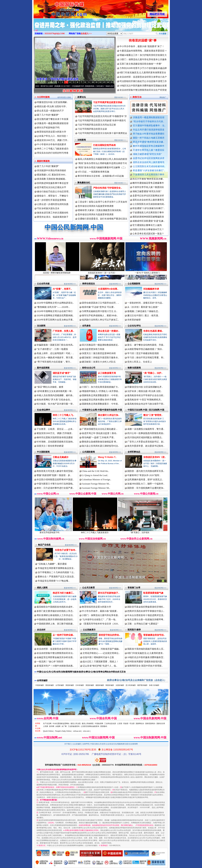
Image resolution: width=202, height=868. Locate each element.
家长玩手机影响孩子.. (109, 593)
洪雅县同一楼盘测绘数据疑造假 (149, 117)
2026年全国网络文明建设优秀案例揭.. (55, 315)
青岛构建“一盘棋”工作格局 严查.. (98, 437)
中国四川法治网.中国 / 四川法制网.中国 (146, 410)
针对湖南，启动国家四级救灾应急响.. (55, 442)
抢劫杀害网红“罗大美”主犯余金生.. (54, 400)
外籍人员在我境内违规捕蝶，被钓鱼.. (55, 395)
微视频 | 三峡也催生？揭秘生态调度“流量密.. (111, 86)
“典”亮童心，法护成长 (147, 531)
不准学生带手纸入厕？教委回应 (149, 150)
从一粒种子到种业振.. (63, 635)
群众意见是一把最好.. (109, 331)
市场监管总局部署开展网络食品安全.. (56, 568)
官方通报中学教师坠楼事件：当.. (149, 126)
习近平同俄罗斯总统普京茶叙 (108, 102)
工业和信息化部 (110, 724)
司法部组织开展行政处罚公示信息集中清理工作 (143, 81)
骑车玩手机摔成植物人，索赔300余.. (100, 315)
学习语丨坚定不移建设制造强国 (143, 353)
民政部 (126, 724)
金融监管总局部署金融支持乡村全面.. (55, 657)
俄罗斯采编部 (142, 685)
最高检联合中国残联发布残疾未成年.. (55, 607)
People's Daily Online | (64, 731)
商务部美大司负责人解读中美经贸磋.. (55, 471)
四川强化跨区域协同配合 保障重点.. (145, 437)
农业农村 (41, 630)
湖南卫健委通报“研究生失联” (147, 154)
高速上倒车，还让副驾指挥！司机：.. (55, 353)
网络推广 (163, 97)
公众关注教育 (88, 588)
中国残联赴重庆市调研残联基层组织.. (55, 619)
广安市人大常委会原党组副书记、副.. (146, 442)
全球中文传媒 (57, 8)
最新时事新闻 (43, 161)
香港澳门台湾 (134, 588)
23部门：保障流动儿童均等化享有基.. (100, 615)
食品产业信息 (44, 545)
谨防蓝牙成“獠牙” (62, 373)
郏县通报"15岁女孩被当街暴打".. (149, 170)
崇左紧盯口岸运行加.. (109, 415)
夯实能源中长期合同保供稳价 (52, 170)
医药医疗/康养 (134, 630)
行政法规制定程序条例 (104, 145)
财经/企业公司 (89, 368)
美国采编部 (70, 685)
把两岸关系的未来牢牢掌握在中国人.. (146, 611)
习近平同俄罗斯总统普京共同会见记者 (97, 125)
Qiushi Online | (49, 731)
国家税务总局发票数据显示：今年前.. (100, 395)
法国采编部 (120, 685)
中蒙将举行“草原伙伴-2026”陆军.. (144, 475)
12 (100, 82)
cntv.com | (87, 731)
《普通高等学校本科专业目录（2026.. (100, 624)
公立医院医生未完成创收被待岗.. (149, 166)
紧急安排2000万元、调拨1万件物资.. (55, 433)
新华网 (52, 726)
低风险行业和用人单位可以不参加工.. (100, 320)
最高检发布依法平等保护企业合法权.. (146, 395)
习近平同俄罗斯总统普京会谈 (92, 129)
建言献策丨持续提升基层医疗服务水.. (100, 358)
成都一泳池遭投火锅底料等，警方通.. (146, 429)
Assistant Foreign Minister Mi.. (96, 484)
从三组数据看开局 (107, 373)
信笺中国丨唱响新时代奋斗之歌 (98, 657)
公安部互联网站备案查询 (90, 726)
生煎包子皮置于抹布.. (66, 550)
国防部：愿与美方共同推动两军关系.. (146, 471)
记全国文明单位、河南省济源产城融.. (101, 649)
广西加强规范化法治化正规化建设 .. (100, 429)
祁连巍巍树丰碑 (151, 289)
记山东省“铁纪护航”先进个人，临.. (100, 666)
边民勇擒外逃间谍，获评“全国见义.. (145, 480)
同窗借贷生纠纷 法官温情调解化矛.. (145, 387)
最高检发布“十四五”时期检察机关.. (145, 400)
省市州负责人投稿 (64, 97)
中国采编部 (40, 685)
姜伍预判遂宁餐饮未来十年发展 (53, 119)
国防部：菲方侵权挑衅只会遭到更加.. (146, 488)
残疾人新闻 (42, 588)
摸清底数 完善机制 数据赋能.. (52, 179)
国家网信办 (140, 724)
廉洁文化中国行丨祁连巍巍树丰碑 (76, 86)
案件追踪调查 (43, 368)
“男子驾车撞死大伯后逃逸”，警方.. (54, 362)
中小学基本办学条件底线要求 (52, 144)
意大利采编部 (131, 685)
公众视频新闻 (134, 284)
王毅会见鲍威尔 (61, 457)
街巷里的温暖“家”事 (143, 40)
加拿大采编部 (154, 685)
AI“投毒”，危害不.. (62, 289)
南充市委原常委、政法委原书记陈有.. (146, 446)
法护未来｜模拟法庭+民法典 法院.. (144, 391)
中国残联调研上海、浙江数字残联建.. (55, 624)
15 (112, 82)
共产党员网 (47, 724)
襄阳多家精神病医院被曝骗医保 (148, 220)
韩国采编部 (110, 685)
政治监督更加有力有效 (93, 349)
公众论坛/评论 (134, 326)
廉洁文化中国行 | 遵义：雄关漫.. (143, 315)
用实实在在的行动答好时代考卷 (53, 153)
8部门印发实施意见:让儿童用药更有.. (146, 653)
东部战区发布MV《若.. (155, 457)
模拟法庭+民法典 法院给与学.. (52, 106)
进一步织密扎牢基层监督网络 (52, 200)
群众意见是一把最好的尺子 (50, 111)
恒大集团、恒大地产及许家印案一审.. (55, 404)
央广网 (64, 726)
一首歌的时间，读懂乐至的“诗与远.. (145, 303)
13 (104, 82)
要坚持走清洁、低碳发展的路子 (53, 217)
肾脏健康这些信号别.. (154, 635)
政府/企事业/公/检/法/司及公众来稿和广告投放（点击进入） (137, 680)
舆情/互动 (137, 97)
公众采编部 (77, 744)
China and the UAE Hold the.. (95, 471)
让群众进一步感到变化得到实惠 (53, 204)
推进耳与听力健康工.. (63, 593)
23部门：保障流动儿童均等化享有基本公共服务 (143, 59)
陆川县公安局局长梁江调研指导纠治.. (100, 446)
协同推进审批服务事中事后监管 (53, 183)
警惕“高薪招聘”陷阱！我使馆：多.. (54, 475)
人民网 (46, 726)
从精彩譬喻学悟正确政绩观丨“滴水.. (145, 349)
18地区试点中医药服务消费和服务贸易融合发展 (143, 86)
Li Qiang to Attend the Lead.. (95, 475)
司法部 (132, 724)
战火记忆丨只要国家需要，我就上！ (101, 662)
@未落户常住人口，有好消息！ (53, 136)
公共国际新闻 (88, 452)
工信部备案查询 (74, 726)
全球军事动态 (134, 452)
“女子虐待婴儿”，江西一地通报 (52, 349)
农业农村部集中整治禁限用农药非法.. (55, 653)
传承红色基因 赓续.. (153, 331)
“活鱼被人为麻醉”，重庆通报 (52, 564)
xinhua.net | (78, 731)
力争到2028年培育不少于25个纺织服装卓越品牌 (143, 68)
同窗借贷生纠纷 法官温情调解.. (52, 102)
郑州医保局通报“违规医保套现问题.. (145, 662)
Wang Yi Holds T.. (107, 457)
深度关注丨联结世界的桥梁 (50, 446)
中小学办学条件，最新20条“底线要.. (100, 611)
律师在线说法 (88, 284)
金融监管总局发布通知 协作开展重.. (100, 400)
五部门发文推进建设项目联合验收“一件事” (141, 64)
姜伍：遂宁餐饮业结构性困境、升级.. (146, 345)
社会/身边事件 (44, 410)
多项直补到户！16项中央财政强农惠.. (55, 666)
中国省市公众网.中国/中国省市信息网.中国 (102, 410)
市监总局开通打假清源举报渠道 (149, 130)
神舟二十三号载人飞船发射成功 (53, 149)
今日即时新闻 (43, 97)
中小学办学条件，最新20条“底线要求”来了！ (142, 46)
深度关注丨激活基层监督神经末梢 (99, 353)
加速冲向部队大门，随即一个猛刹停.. (146, 484)
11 (96, 82)
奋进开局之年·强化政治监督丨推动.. (100, 433)
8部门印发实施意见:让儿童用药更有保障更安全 (143, 73)
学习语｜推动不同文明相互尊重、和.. (146, 358)
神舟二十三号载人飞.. (63, 415)
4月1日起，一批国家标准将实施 (93, 172)
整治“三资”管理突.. (153, 415)
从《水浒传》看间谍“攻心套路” (47, 86)
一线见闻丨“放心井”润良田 (50, 662)
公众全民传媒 (43, 284)
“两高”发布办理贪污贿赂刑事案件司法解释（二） (102, 167)
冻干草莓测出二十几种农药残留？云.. (56, 572)
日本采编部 (80, 685)
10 (93, 82)
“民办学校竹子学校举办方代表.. (149, 121)
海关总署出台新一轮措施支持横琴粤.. (146, 619)
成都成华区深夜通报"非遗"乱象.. (149, 224)
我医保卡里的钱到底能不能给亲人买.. (146, 649)
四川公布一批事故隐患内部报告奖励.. (146, 433)
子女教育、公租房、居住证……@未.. (55, 429)
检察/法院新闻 (134, 368)
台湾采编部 (60, 685)
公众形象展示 (89, 630)
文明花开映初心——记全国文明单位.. (101, 653)
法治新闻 (41, 326)
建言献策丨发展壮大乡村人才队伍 (99, 362)
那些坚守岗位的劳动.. (109, 635)
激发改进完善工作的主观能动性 (53, 213)
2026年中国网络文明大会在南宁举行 (55, 311)
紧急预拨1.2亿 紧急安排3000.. (52, 175)
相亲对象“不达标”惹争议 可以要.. (98, 307)
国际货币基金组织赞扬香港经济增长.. (146, 607)
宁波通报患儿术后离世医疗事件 (149, 175)
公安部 (120, 724)
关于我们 (68, 744)
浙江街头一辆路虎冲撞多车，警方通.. (55, 358)
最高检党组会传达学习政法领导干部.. (146, 404)
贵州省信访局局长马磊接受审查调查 (96, 206)
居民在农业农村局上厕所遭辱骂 (149, 162)
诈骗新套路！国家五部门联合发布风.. (55, 345)
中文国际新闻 (43, 452)
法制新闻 (82, 140)
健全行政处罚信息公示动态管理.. (53, 192)
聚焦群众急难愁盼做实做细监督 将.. (100, 442)
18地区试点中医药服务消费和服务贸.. (146, 657)
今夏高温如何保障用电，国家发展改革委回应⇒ (143, 51)
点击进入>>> (86, 34)
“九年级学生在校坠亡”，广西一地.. (99, 619)
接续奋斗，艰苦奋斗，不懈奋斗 (53, 196)
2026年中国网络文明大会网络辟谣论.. (55, 303)
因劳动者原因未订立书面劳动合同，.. (100, 303)
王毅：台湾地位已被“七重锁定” (143, 624)
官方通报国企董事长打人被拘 (147, 228)
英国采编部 (90, 685)
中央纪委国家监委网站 (61, 724)
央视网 (58, 726)
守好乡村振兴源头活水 (48, 208)
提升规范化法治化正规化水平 (52, 187)
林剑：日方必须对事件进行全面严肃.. (55, 488)
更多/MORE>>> (120, 97)
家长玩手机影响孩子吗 (48, 128)
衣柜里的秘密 (134, 320)
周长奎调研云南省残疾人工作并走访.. (55, 615)
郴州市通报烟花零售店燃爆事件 (149, 146)
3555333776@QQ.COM (55, 34)
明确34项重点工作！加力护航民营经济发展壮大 (143, 55)
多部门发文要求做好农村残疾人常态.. (55, 611)
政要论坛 (82, 97)
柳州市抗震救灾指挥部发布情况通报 (55, 437)
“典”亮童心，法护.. (153, 373)
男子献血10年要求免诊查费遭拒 (149, 134)
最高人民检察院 (88, 724)
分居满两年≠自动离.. (108, 289)
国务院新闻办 (150, 724)
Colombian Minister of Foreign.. (97, 480)
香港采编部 (50, 685)
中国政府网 (99, 724)
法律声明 (86, 744)
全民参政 (86, 326)
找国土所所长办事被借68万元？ (148, 233)
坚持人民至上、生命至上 (140, 362)
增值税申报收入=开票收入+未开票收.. (101, 391)
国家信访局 (161, 724)
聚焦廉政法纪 (84, 183)
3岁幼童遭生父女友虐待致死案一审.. (55, 391)
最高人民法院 (76, 724)
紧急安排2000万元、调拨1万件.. (53, 140)
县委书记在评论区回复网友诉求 (149, 158)
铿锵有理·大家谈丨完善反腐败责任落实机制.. (100, 210)
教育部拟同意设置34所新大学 (52, 132)
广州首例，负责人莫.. (63, 331)
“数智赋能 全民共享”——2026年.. (53, 307)
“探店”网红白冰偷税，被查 (50, 387)
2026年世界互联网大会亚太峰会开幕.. (55, 320)
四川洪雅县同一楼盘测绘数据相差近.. (100, 345)
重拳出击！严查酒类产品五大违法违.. (56, 577)
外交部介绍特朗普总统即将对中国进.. (55, 480)
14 (108, 82)
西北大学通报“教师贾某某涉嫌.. (149, 142)
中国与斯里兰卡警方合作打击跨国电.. (55, 484)
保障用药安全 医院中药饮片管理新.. (145, 666)
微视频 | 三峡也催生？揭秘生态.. (143, 311)
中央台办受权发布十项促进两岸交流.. (146, 615)
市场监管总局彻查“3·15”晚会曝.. (54, 581)
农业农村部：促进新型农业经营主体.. (55, 649)
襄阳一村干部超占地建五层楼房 (149, 138)
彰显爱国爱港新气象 (153, 593)
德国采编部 (100, 685)
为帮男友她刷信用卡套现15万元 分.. (100, 311)
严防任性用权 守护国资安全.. (108, 188)
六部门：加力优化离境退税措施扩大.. (100, 387)
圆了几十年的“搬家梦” (48, 115)
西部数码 (104, 726)
